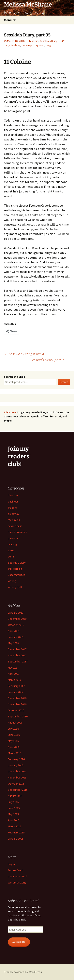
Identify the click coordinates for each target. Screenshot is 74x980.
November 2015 (17, 777)
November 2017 (17, 655)
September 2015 (18, 790)
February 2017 (16, 686)
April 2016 (14, 747)
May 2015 (13, 814)
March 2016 (15, 753)
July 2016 (13, 729)
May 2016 (13, 741)
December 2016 (17, 698)
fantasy (16, 45)
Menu (8, 20)
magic (49, 45)
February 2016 (16, 759)
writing (12, 581)
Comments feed (17, 876)
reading (12, 544)
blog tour (13, 495)
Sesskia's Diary (48, 41)
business (13, 502)
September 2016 (18, 716)
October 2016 (16, 710)
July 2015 (13, 802)
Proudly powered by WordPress (23, 972)
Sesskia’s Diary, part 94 (24, 354)
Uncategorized (17, 575)
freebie (12, 508)
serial (35, 41)
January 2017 (16, 692)
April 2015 (14, 820)
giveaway (14, 514)
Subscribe (19, 942)
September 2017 (18, 661)
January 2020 (16, 613)
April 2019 (14, 631)
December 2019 (17, 619)
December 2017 (17, 649)
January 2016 (16, 765)
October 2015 (16, 784)
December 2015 (17, 771)
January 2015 (16, 839)
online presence (17, 532)
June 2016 (14, 735)
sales (11, 550)
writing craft (15, 587)
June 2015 (14, 808)
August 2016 (15, 723)
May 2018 (13, 643)
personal (13, 538)
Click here (10, 412)
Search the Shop (15, 377)
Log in (11, 864)
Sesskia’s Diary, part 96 (50, 360)
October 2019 (16, 625)
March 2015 (15, 826)
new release (15, 526)
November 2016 (17, 704)
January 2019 (16, 637)
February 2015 (16, 832)
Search (64, 382)
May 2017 (13, 668)
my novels (14, 520)
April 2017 (14, 674)
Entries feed (15, 870)
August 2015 (15, 796)
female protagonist (33, 45)
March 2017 (15, 680)
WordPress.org (17, 882)
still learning (15, 569)
